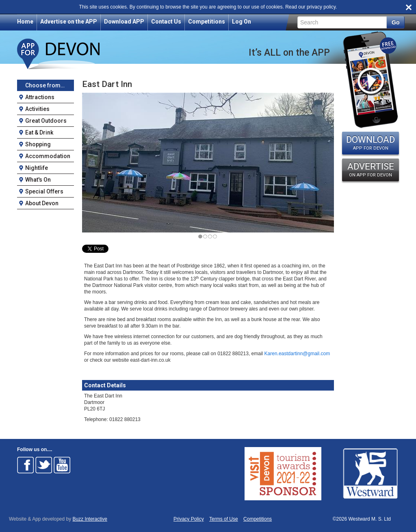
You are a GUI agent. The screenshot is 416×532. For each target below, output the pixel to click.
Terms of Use (224, 519)
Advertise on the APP (69, 22)
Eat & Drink (39, 132)
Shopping (38, 144)
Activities (37, 109)
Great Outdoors (46, 121)
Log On (242, 22)
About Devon (42, 203)
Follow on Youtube (62, 465)
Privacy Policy (189, 519)
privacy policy (321, 7)
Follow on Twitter (44, 465)
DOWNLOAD (370, 143)
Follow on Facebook (26, 465)
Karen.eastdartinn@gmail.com (297, 354)
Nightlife (37, 168)
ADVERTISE (370, 169)
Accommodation (48, 156)
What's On (38, 180)
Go (395, 22)
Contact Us (166, 22)
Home (25, 22)
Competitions (207, 22)
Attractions (40, 97)
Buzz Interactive (90, 519)
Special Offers (44, 191)
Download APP (124, 22)
